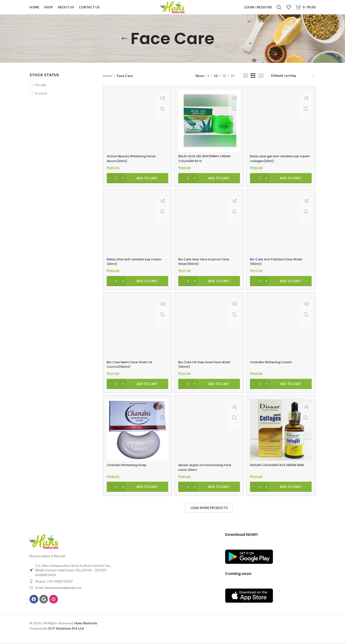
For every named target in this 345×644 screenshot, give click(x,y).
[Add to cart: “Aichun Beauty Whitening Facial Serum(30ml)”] (137, 184)
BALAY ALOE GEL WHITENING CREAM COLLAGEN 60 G (209, 164)
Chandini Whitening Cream (275, 369)
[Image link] (44, 549)
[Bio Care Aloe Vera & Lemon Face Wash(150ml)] (209, 231)
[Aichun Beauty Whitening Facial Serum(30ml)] (137, 127)
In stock (41, 100)
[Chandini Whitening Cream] (282, 335)
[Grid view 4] (261, 83)
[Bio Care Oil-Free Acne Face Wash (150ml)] (209, 335)
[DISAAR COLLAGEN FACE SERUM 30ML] (282, 439)
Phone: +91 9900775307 (54, 589)
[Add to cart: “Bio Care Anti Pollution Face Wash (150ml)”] (282, 287)
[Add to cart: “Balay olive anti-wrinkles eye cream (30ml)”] (137, 287)
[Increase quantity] (123, 184)
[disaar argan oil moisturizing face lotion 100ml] (209, 439)
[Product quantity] (116, 184)
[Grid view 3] (253, 83)
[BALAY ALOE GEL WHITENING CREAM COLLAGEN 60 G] (209, 127)
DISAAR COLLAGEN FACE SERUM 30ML (278, 475)
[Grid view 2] (246, 83)
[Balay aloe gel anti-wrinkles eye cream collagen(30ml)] (282, 127)
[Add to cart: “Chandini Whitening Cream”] (282, 391)
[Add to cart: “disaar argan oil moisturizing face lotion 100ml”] (209, 495)
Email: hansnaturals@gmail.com (58, 596)
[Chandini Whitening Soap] (137, 439)
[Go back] (125, 46)
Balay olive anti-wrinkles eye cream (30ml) (132, 268)
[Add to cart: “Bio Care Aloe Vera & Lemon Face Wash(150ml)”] (209, 287)
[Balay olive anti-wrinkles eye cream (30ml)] (137, 231)
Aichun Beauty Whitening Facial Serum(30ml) (134, 164)
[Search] (279, 11)
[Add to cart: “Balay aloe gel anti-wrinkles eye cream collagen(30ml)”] (282, 184)
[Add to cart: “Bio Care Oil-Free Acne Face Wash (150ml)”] (209, 391)
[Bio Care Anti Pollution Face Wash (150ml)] (282, 231)
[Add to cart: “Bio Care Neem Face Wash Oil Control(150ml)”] (137, 391)
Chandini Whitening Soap (129, 473)
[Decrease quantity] (110, 184)
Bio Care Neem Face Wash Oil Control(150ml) (133, 372)
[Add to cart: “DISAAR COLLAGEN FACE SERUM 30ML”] (282, 495)
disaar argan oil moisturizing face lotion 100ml (209, 475)
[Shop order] (293, 83)
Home (107, 83)
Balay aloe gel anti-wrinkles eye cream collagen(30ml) (280, 164)
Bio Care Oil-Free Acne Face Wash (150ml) (209, 372)
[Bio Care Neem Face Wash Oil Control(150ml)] (137, 335)
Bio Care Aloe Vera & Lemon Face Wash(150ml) (208, 268)
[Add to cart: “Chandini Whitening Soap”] (137, 495)
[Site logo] (172, 10)
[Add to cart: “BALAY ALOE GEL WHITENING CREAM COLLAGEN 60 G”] (209, 184)
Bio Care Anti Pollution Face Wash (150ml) (281, 268)
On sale (41, 92)
